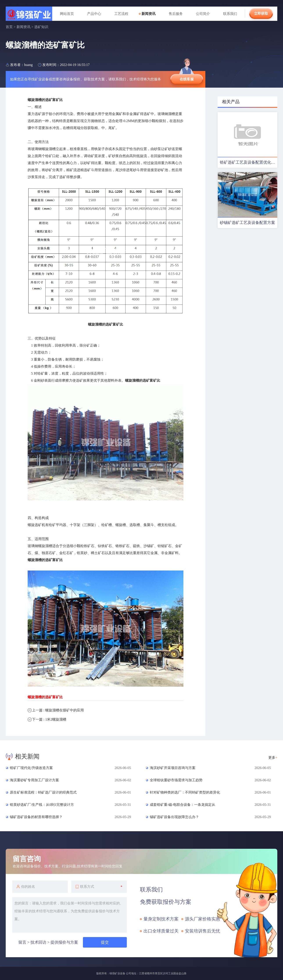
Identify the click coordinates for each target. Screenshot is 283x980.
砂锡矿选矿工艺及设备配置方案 (247, 223)
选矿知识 (41, 27)
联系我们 (230, 14)
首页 (9, 27)
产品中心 (94, 14)
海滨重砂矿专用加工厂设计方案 (34, 780)
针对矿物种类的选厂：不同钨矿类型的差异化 (185, 792)
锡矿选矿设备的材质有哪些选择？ (36, 817)
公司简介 (203, 14)
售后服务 (176, 14)
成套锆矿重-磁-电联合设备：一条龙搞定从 (183, 805)
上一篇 (58, 710)
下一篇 (49, 719)
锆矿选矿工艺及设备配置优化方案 (249, 162)
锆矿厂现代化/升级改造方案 (31, 768)
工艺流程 (121, 14)
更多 (273, 758)
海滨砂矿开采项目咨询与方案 (173, 768)
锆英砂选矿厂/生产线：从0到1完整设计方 (42, 805)
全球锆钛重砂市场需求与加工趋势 (176, 780)
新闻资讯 (149, 14)
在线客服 (187, 79)
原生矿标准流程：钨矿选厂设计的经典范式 (43, 792)
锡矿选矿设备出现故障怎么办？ (174, 817)
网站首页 (67, 14)
